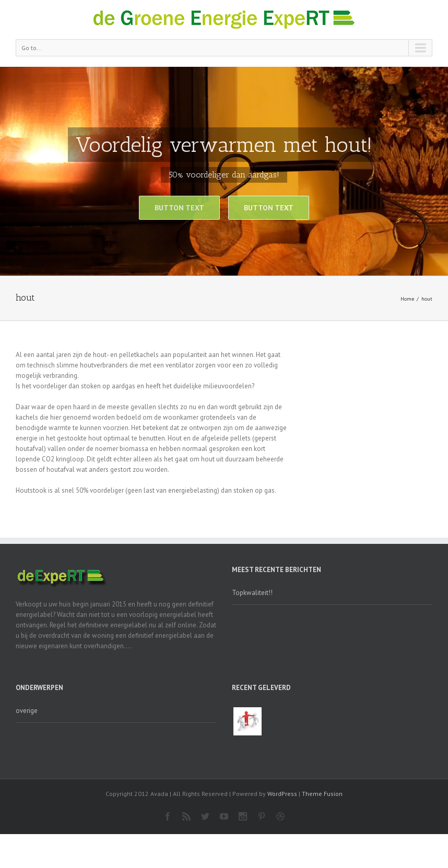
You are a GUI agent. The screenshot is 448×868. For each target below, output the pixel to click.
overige (27, 711)
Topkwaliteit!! (252, 593)
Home (407, 299)
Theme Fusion (322, 794)
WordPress (282, 794)
